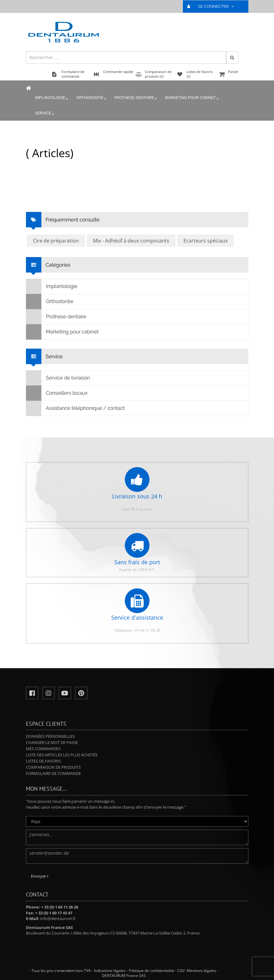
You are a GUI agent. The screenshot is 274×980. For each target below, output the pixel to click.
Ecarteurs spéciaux (206, 241)
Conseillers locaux (57, 393)
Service (45, 114)
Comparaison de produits (53, 767)
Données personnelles (50, 736)
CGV (181, 971)
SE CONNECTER (213, 6)
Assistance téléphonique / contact (76, 408)
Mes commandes (43, 749)
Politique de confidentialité (152, 971)
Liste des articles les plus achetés (62, 755)
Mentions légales (202, 971)
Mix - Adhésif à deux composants (131, 241)
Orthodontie (91, 98)
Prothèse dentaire (136, 98)
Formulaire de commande (53, 773)
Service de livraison (58, 378)
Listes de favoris (43, 761)
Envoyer (40, 876)
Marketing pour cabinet (192, 98)
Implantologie (52, 98)
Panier (233, 75)
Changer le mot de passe (52, 742)
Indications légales (110, 971)
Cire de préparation (56, 241)
